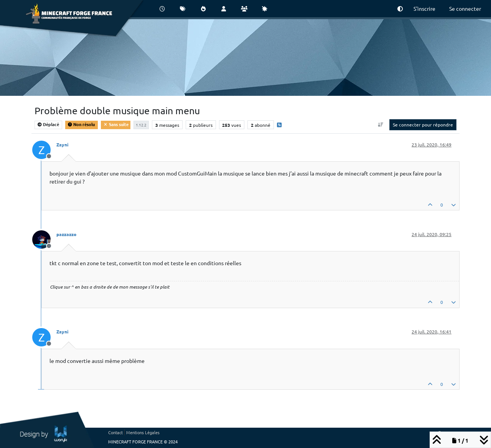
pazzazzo (66, 234)
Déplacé (48, 124)
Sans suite (116, 124)
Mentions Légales (143, 432)
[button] (400, 9)
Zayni (62, 144)
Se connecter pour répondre (423, 125)
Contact (115, 432)
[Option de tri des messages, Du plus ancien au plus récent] (381, 125)
